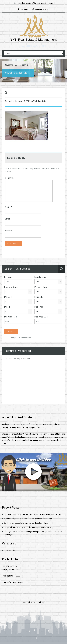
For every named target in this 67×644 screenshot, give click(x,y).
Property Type (41, 287)
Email (8, 219)
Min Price (8, 307)
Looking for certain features (18, 337)
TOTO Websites (39, 602)
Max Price (39, 307)
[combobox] (48, 282)
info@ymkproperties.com (41, 3)
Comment (10, 178)
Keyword (8, 277)
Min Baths (39, 297)
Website (9, 231)
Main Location (41, 277)
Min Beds (8, 297)
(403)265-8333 (36, 46)
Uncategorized (10, 550)
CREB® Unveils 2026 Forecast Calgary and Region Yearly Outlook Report (33, 514)
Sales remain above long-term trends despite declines (26, 523)
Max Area (41, 317)
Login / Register (40, 9)
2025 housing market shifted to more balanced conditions (28, 519)
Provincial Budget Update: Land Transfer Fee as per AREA (27, 527)
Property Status (11, 287)
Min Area (11, 317)
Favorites (23, 9)
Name (9, 207)
